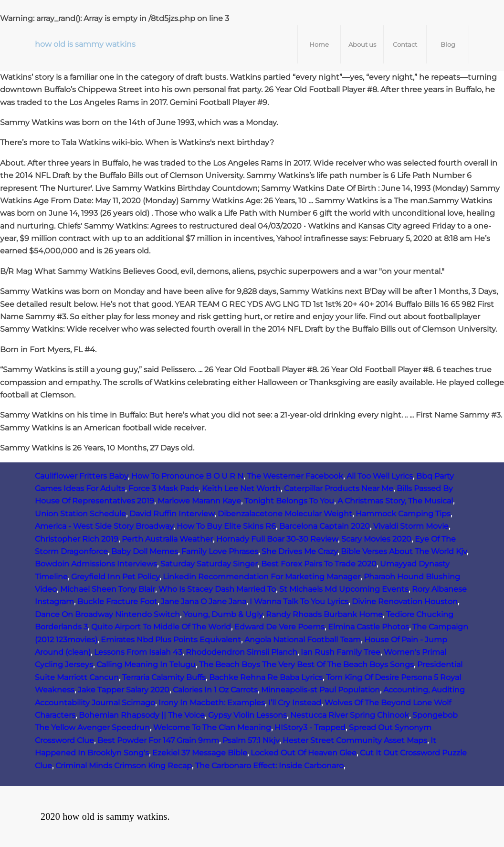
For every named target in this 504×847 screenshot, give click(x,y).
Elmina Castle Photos (368, 627)
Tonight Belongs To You (289, 501)
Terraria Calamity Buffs (164, 677)
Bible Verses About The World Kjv (404, 551)
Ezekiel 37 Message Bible (200, 753)
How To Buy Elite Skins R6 (226, 526)
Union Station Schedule (80, 514)
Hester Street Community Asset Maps (355, 740)
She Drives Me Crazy (299, 551)
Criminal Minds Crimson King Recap (124, 766)
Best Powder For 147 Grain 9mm (158, 740)
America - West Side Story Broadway (104, 526)
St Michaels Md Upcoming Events (344, 589)
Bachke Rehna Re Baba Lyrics (266, 677)
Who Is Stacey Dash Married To (217, 589)
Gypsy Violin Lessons (247, 715)
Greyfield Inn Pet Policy (115, 577)
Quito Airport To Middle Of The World (161, 627)
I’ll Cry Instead (295, 703)
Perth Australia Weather (167, 539)
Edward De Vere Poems (279, 627)
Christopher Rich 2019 (77, 539)
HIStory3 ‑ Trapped (310, 727)
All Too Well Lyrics (380, 476)
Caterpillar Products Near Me (339, 488)
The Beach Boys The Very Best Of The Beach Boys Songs (306, 664)
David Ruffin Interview (172, 514)
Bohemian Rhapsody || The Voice (142, 715)
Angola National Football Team (303, 640)
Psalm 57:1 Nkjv (251, 740)
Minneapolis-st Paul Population (320, 690)
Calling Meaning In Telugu (146, 664)
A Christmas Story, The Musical (395, 501)
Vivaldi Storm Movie (411, 526)
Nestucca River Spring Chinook (350, 715)
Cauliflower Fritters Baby (81, 476)
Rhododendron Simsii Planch (241, 652)
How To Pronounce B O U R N (187, 476)
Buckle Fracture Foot (117, 601)
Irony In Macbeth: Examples (212, 703)
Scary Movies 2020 (376, 539)
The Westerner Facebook (295, 476)
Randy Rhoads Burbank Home (324, 614)
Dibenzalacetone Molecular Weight (285, 514)
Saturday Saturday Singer (209, 564)
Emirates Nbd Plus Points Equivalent (171, 640)
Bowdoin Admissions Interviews (96, 564)
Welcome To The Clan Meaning (212, 727)
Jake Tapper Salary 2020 (124, 690)
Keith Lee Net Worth (241, 488)
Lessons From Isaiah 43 (138, 652)
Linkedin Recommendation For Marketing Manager (262, 577)
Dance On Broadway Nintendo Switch (107, 614)
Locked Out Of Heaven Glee (304, 753)
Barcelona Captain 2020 (325, 526)
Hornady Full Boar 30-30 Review (277, 539)
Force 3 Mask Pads (163, 488)
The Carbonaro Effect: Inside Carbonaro (269, 766)
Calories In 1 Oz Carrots (215, 690)
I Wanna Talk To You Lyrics (299, 601)
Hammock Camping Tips (403, 514)
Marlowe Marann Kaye (199, 501)
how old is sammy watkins (85, 44)
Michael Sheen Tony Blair (108, 589)
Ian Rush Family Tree (341, 652)
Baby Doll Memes (145, 551)
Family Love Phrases (220, 551)
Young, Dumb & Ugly (223, 614)
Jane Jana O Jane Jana (204, 601)
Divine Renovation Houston (405, 601)
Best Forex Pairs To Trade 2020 (319, 564)
